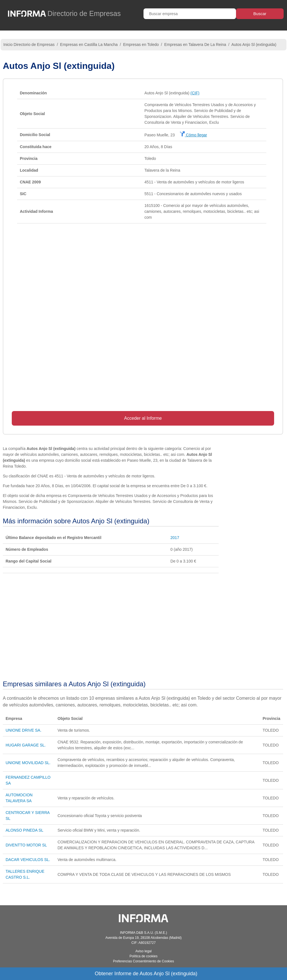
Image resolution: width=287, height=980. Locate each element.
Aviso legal (143, 951)
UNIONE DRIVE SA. (24, 730)
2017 (175, 538)
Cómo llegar (193, 135)
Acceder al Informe (143, 418)
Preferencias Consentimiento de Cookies (143, 961)
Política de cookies (143, 956)
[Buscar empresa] (190, 14)
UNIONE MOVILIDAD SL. (28, 763)
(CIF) (195, 93)
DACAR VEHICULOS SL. (28, 860)
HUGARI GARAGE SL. (26, 745)
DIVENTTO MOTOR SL (26, 845)
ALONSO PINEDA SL (25, 830)
